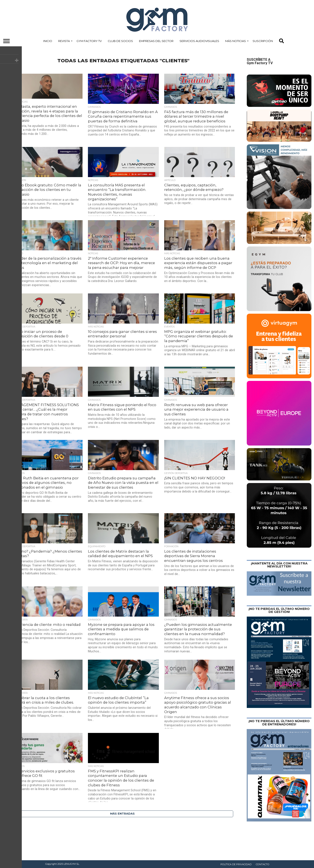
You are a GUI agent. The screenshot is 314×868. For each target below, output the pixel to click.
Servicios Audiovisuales (199, 41)
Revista (64, 41)
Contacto (263, 864)
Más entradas (122, 814)
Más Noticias (236, 41)
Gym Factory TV (89, 41)
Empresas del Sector (156, 41)
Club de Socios (120, 41)
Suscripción (263, 41)
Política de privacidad (236, 864)
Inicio (48, 41)
